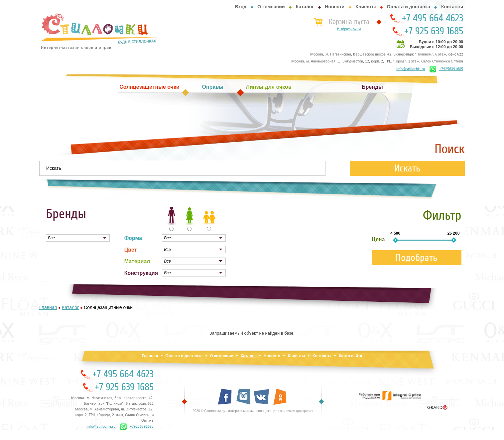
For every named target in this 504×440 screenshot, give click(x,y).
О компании (271, 7)
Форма (133, 238)
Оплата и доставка (409, 7)
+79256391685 (446, 69)
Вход (241, 7)
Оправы (213, 87)
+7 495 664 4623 (433, 18)
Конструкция (141, 273)
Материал (137, 261)
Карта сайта (351, 356)
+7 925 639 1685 (434, 31)
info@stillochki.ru (411, 69)
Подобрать (417, 258)
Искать (407, 168)
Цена (378, 239)
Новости (335, 7)
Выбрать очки (349, 29)
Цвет (131, 250)
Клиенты (366, 7)
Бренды (372, 87)
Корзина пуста (349, 22)
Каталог (305, 7)
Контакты (452, 7)
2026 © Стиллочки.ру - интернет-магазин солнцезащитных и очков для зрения (253, 411)
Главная (150, 356)
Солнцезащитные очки (149, 87)
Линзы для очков (269, 87)
